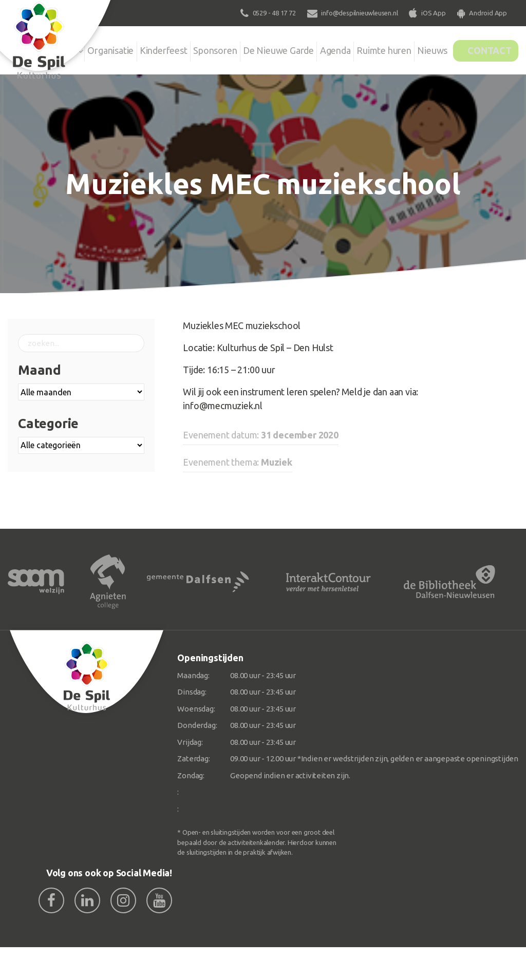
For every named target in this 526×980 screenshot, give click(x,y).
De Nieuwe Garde (277, 55)
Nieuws (416, 48)
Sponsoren (222, 48)
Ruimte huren (369, 55)
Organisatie (108, 48)
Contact (483, 48)
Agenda (328, 48)
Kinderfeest (166, 48)
